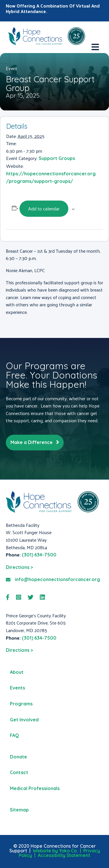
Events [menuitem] (17, 688)
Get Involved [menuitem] (24, 720)
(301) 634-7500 (39, 555)
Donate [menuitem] (18, 757)
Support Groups (57, 158)
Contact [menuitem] (19, 772)
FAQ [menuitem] (14, 735)
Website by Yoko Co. (55, 851)
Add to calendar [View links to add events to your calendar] (44, 209)
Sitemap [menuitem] (19, 810)
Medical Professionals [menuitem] (35, 788)
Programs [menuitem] (21, 704)
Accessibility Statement (64, 855)
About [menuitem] (17, 672)
